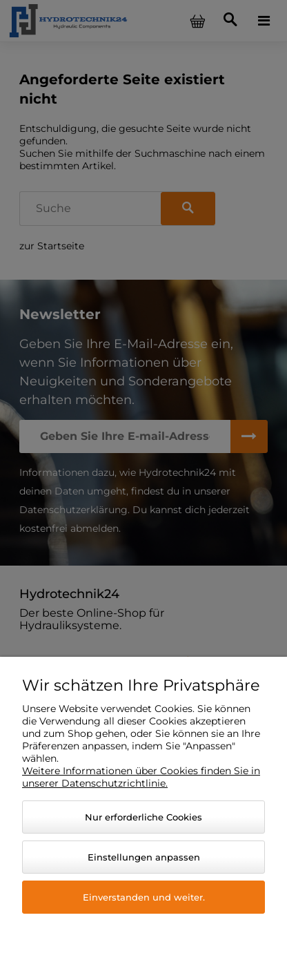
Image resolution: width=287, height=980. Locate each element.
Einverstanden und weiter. (144, 897)
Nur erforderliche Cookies (143, 817)
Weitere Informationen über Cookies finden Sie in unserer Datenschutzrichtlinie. (141, 777)
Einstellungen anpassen (144, 857)
